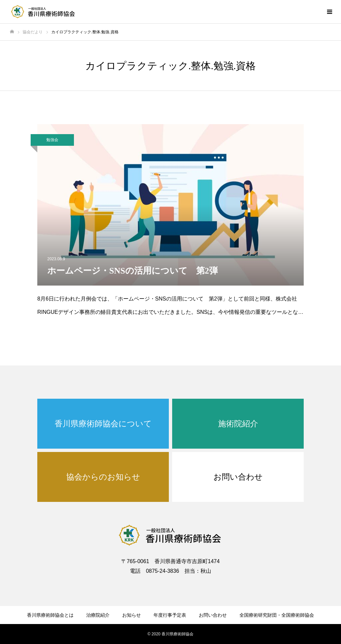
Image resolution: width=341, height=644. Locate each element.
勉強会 (52, 140)
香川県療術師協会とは (50, 615)
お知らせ (132, 615)
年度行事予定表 (170, 615)
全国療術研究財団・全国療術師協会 (277, 615)
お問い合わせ (213, 615)
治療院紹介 (98, 615)
